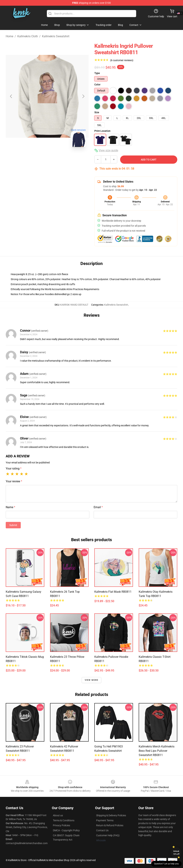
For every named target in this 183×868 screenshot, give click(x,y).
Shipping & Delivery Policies (111, 815)
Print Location (102, 131)
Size (97, 112)
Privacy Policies (61, 825)
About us (58, 815)
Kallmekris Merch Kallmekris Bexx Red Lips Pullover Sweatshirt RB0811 (157, 751)
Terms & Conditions (64, 820)
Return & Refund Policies (110, 825)
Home (9, 36)
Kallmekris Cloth (28, 36)
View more (92, 680)
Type (97, 73)
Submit (13, 525)
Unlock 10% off (176, 853)
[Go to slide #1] (38, 158)
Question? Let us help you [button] (166, 864)
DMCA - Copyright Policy (66, 830)
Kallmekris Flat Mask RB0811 (113, 592)
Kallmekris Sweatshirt (56, 36)
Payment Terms (105, 820)
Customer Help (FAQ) (108, 835)
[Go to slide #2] (56, 158)
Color (97, 85)
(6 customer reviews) (122, 60)
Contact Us (102, 830)
